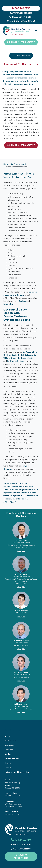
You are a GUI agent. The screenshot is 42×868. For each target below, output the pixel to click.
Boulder (22, 301)
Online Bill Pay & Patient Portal (21, 21)
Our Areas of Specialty (19, 164)
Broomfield (8, 304)
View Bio (21, 551)
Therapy (8, 763)
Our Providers (10, 741)
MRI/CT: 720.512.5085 (21, 13)
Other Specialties (22, 56)
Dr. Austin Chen (21, 540)
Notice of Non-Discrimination (17, 772)
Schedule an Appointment (21, 42)
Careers (8, 768)
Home (6, 164)
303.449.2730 (21, 8)
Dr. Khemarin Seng (21, 704)
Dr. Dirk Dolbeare (21, 610)
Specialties (9, 745)
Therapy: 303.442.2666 (21, 17)
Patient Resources (12, 759)
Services (8, 754)
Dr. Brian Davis (21, 574)
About (7, 736)
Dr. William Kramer (21, 641)
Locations (9, 750)
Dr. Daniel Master (21, 672)
